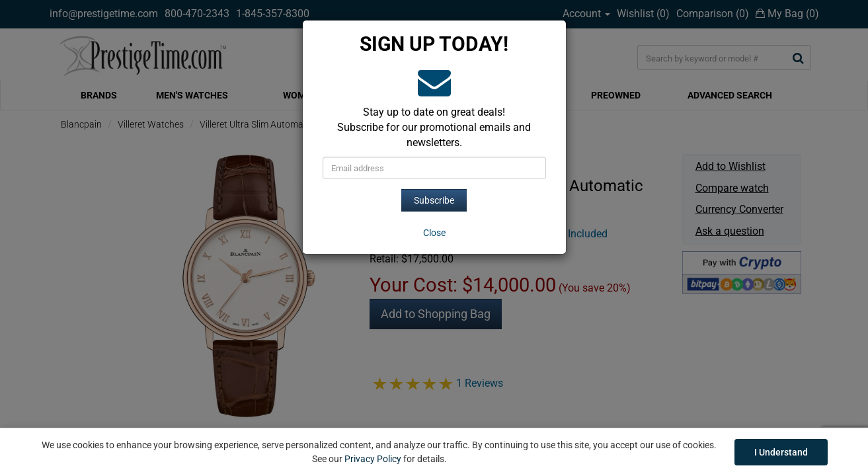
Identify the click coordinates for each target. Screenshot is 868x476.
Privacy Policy (373, 459)
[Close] (434, 233)
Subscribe (434, 200)
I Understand (781, 452)
